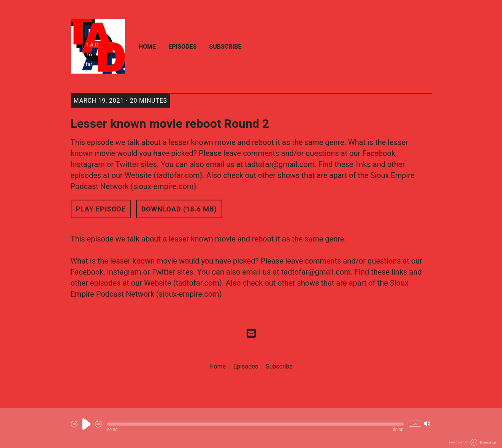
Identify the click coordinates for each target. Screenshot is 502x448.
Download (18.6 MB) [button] (179, 209)
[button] (255, 424)
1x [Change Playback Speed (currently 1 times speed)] (415, 423)
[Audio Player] (251, 428)
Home (147, 47)
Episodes (182, 47)
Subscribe (225, 47)
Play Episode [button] (101, 209)
